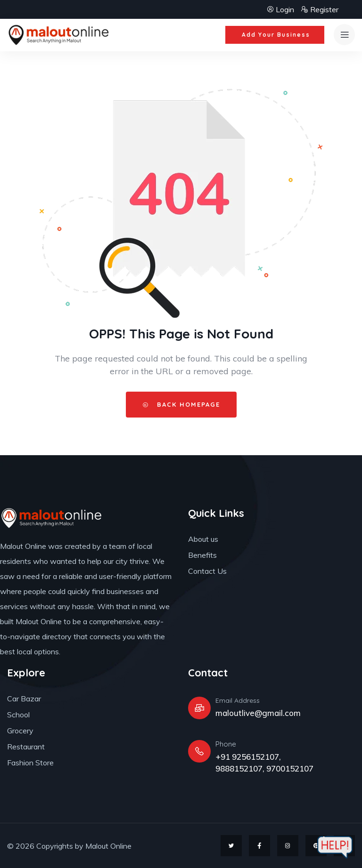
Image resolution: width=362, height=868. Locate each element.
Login (281, 9)
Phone (226, 744)
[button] (275, 35)
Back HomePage (181, 404)
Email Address (238, 700)
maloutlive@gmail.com (258, 713)
